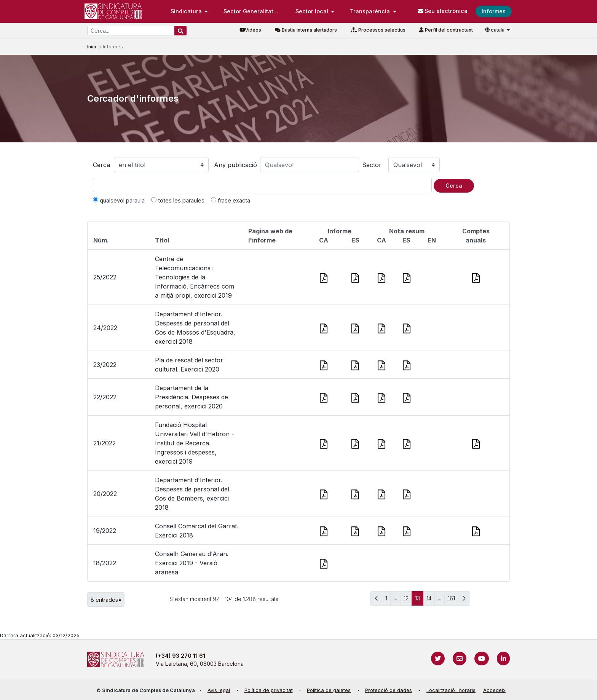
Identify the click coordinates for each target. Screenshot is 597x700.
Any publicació (235, 165)
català (495, 30)
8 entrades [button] (108, 600)
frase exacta (231, 200)
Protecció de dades (389, 690)
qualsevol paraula (119, 200)
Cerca (101, 165)
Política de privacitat (269, 690)
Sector (372, 165)
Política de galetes (329, 690)
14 (431, 600)
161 (453, 600)
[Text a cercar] (262, 185)
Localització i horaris (451, 690)
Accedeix (494, 690)
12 (408, 600)
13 (419, 600)
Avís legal (219, 690)
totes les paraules (178, 200)
